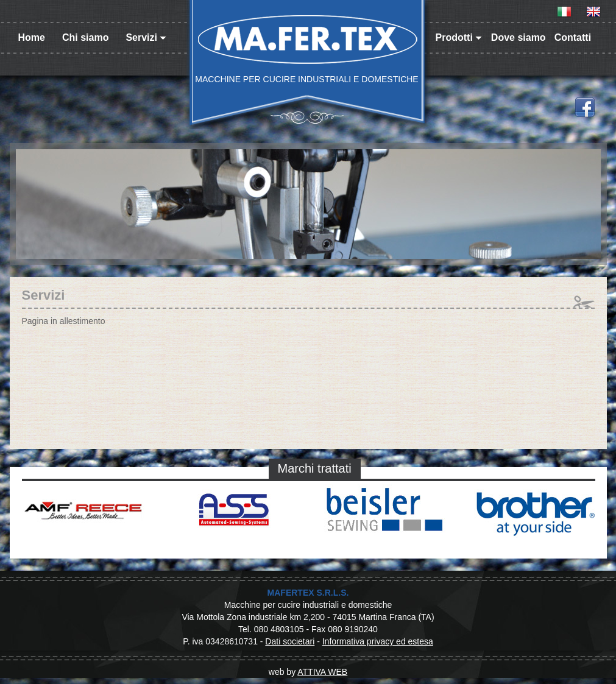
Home (32, 37)
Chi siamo (85, 37)
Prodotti (459, 37)
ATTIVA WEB (322, 672)
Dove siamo (519, 37)
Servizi (146, 37)
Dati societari (290, 641)
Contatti (573, 37)
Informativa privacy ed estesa (378, 641)
